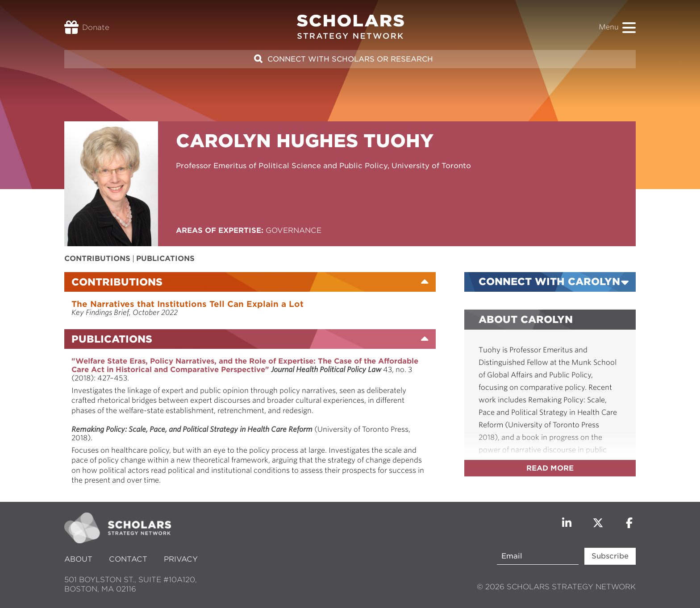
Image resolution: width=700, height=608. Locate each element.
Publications (165, 259)
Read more (550, 468)
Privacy (181, 559)
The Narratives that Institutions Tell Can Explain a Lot (187, 304)
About (79, 559)
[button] (629, 28)
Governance (294, 230)
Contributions (97, 259)
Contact (128, 559)
